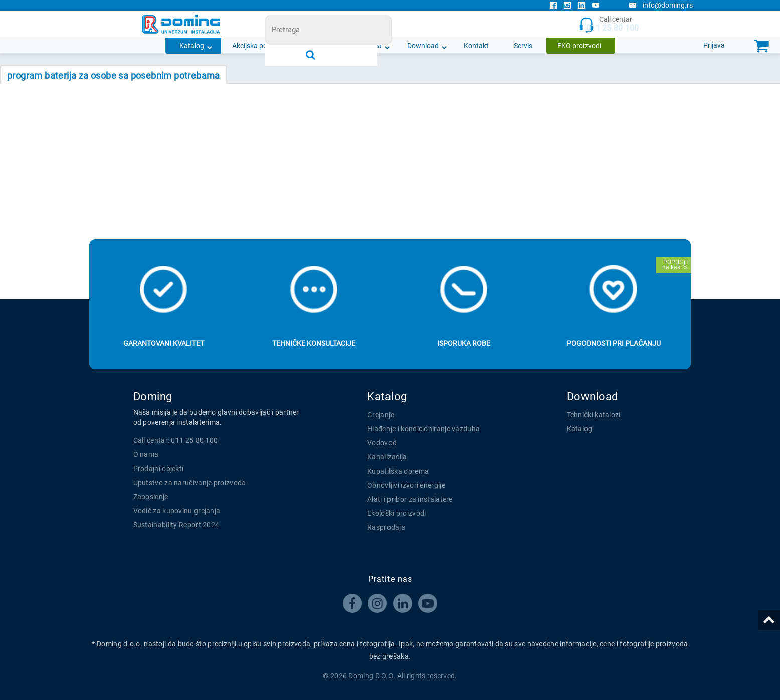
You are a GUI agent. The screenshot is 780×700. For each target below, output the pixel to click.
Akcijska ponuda (258, 46)
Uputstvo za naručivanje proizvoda (190, 483)
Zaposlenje (151, 497)
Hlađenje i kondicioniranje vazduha (424, 429)
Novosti (320, 46)
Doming (153, 397)
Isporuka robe (464, 343)
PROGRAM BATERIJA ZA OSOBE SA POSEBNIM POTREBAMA (114, 75)
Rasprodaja (386, 527)
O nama (370, 46)
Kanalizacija (387, 457)
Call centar (609, 24)
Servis (523, 46)
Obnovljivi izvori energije (406, 485)
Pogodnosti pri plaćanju (614, 343)
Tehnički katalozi (594, 415)
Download (423, 46)
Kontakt (476, 46)
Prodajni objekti (159, 469)
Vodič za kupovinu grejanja (177, 511)
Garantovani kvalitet (164, 343)
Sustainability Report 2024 (176, 525)
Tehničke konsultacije (314, 343)
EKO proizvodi (579, 46)
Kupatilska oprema (398, 471)
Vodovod (382, 443)
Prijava (714, 45)
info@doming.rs (661, 5)
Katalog (192, 46)
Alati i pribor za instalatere (410, 499)
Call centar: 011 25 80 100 (176, 440)
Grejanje (381, 415)
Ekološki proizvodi (397, 513)
